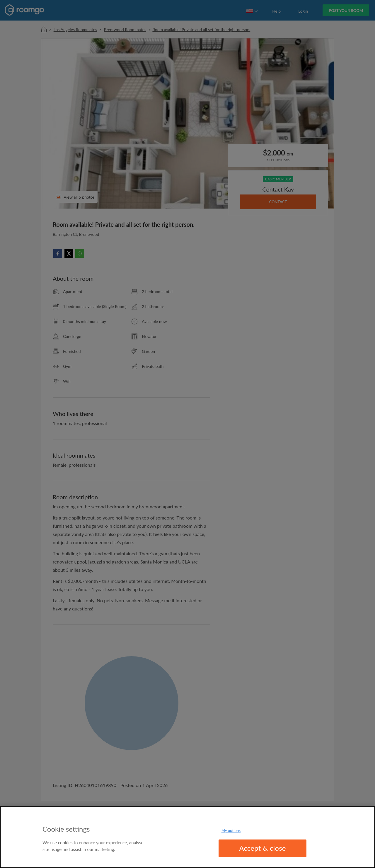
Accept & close (262, 848)
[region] (187, 837)
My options (231, 830)
